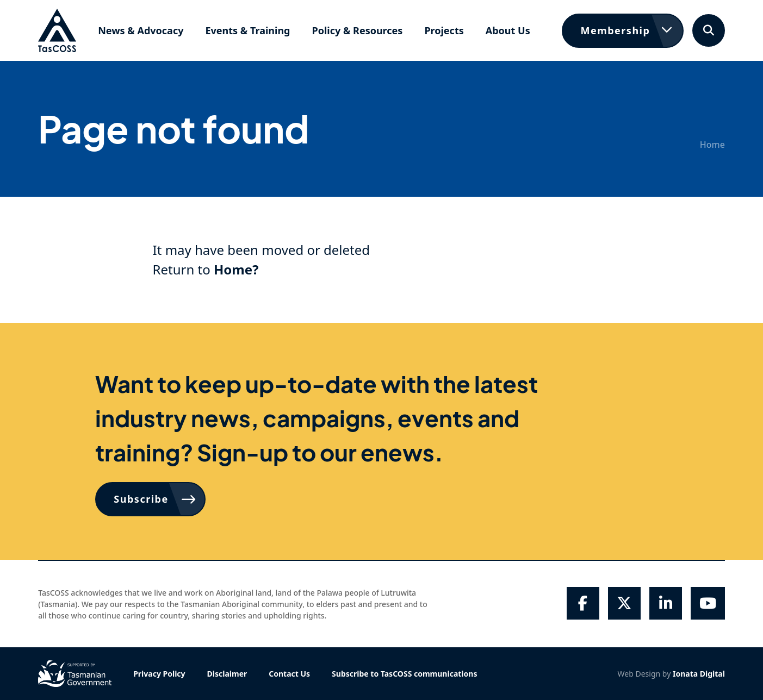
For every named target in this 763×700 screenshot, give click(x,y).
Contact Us (289, 674)
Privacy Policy (159, 674)
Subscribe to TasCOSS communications (404, 674)
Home (712, 145)
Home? (236, 269)
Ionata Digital (699, 674)
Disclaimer (227, 674)
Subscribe (141, 499)
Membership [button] (615, 30)
